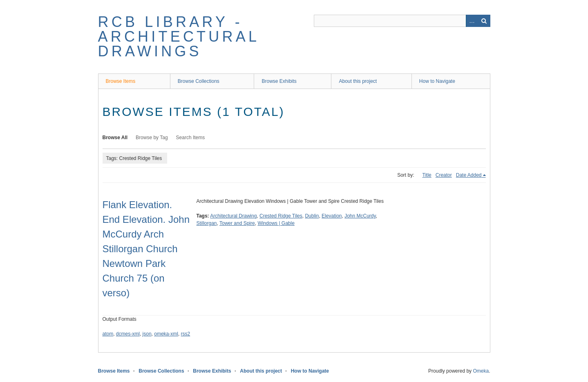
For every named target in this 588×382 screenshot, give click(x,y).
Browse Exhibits (279, 81)
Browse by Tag (152, 138)
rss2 (186, 334)
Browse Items (121, 81)
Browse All (115, 138)
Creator (444, 175)
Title (427, 175)
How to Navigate (437, 81)
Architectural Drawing (233, 216)
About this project (358, 81)
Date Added (469, 175)
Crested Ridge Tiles (281, 216)
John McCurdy (360, 216)
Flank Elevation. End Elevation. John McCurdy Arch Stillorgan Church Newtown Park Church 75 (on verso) (146, 249)
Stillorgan (207, 223)
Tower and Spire (237, 223)
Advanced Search (472, 21)
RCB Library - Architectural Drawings (179, 37)
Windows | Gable (276, 223)
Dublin (312, 216)
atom (108, 334)
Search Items (191, 138)
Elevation (332, 216)
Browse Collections (199, 81)
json (147, 334)
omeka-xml (166, 334)
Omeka (481, 371)
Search (484, 21)
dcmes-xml (128, 334)
